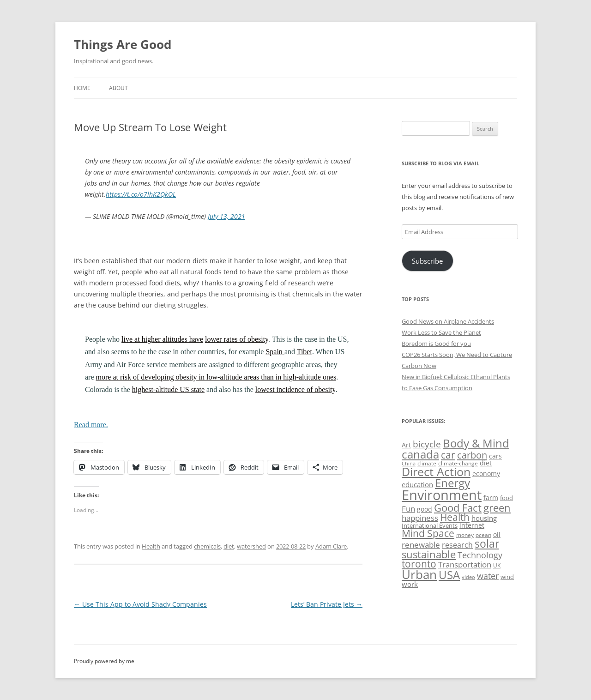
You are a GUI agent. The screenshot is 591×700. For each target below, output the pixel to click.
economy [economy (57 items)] (486, 474)
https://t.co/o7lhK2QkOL (141, 194)
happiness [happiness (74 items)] (420, 518)
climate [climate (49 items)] (427, 463)
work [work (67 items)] (410, 584)
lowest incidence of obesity (295, 389)
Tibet (305, 352)
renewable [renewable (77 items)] (421, 545)
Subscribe (427, 261)
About (118, 88)
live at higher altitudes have (162, 339)
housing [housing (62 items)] (484, 518)
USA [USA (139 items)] (449, 575)
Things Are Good (123, 44)
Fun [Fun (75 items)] (408, 509)
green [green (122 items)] (497, 507)
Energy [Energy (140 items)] (452, 483)
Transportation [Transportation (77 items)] (465, 564)
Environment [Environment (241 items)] (442, 495)
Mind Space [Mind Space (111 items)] (428, 533)
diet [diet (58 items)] (486, 463)
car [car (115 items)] (448, 455)
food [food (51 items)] (507, 498)
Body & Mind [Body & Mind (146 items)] (476, 443)
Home (82, 88)
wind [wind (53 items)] (507, 577)
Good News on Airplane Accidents (448, 321)
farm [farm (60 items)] (491, 498)
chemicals (207, 546)
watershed (251, 546)
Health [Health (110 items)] (455, 517)
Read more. (91, 425)
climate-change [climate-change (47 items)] (458, 463)
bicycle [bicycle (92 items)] (427, 444)
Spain (275, 352)
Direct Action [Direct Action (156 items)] (436, 472)
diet (229, 546)
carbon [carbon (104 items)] (472, 455)
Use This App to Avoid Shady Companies (140, 604)
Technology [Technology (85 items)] (480, 555)
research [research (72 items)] (457, 545)
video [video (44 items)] (468, 577)
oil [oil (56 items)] (497, 534)
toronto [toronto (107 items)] (419, 564)
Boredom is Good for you (436, 344)
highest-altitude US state (168, 389)
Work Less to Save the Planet (441, 332)
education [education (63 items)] (417, 484)
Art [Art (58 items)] (406, 445)
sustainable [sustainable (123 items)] (429, 554)
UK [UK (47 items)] (497, 565)
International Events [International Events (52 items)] (430, 525)
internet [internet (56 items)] (472, 525)
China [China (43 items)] (409, 464)
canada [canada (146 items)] (420, 454)
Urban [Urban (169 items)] (419, 574)
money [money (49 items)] (465, 535)
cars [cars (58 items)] (495, 456)
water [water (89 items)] (488, 576)
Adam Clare (331, 546)
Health (151, 546)
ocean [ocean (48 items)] (483, 535)
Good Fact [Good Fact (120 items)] (458, 508)
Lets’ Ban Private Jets (327, 604)
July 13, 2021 (226, 216)
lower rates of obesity (237, 339)
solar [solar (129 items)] (487, 544)
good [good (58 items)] (425, 509)
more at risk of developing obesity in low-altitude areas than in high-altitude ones (216, 377)
